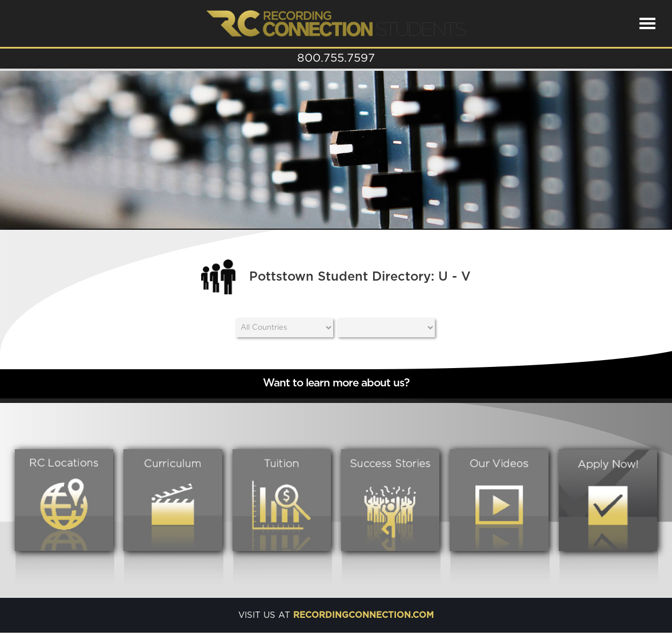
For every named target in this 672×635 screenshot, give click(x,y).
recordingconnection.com (363, 615)
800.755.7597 (336, 58)
